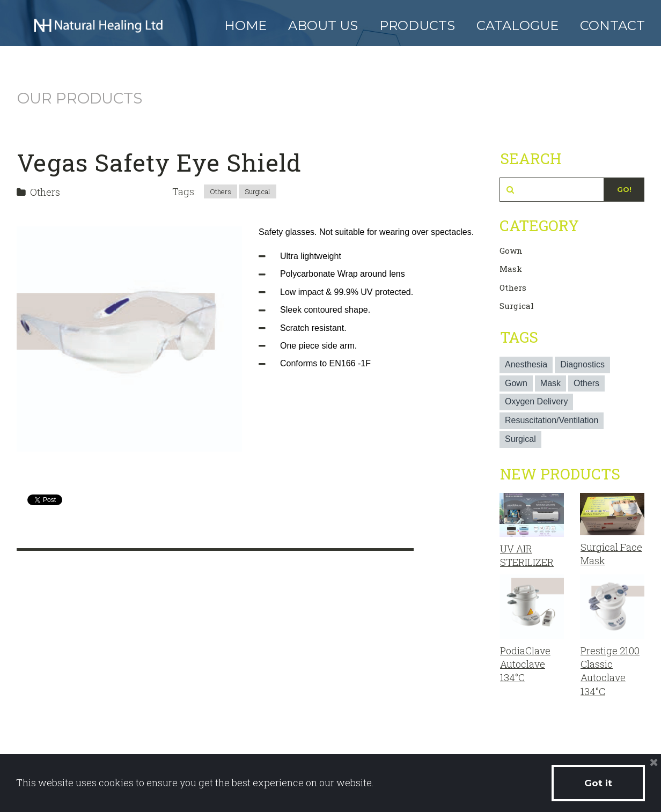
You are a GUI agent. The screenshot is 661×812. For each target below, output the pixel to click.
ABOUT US (323, 25)
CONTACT (612, 25)
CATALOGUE (517, 25)
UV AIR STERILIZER (527, 555)
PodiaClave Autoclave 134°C (525, 664)
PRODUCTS (417, 25)
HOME (245, 25)
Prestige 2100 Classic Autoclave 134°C (610, 671)
